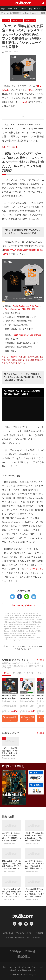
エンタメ (35, 13)
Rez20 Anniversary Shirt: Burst (26, 306)
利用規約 (39, 933)
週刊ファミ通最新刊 (13, 766)
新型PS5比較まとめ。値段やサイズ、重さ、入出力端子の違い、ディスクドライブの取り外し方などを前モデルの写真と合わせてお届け (11, 865)
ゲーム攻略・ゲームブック (23, 673)
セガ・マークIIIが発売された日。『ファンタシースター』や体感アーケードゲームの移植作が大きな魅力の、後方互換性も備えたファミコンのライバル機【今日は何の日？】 (10, 752)
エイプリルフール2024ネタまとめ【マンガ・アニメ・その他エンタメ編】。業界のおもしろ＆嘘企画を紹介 (34, 865)
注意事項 (9, 938)
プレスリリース (30, 20)
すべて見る (40, 660)
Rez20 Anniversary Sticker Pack (27, 335)
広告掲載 (37, 938)
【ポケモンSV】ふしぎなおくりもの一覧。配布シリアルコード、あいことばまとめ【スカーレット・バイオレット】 (11, 893)
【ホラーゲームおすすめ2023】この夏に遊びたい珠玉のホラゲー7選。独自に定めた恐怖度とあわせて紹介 (34, 837)
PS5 (15, 9)
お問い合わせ (8, 933)
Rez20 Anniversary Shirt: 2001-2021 (21, 309)
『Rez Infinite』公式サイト (23, 606)
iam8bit (26, 102)
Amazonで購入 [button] (10, 718)
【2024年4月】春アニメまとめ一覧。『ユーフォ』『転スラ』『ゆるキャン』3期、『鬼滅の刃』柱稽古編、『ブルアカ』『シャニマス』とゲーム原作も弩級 (34, 893)
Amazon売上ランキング (15, 660)
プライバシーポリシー (25, 933)
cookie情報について (23, 938)
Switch (9, 9)
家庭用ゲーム (17, 20)
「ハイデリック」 (35, 569)
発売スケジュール (35, 9)
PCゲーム (23, 9)
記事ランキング (11, 733)
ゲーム (7, 673)
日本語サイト (14, 357)
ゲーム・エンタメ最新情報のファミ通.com (15, 13)
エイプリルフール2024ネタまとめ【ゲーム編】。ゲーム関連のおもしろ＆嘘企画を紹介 (11, 837)
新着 (3, 9)
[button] (36, 778)
